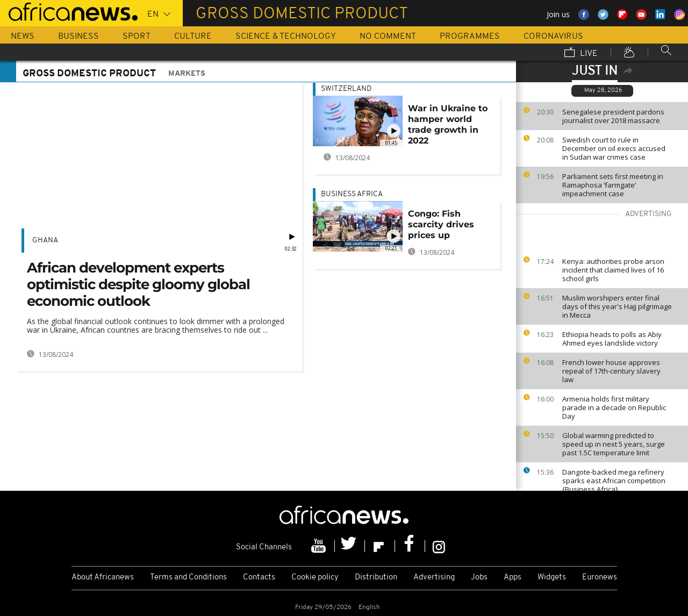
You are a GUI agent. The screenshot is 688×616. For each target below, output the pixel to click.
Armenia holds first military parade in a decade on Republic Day (614, 407)
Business (78, 37)
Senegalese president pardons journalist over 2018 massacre (613, 116)
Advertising (434, 578)
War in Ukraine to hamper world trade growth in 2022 (448, 124)
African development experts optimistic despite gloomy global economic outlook (138, 284)
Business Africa (352, 194)
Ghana (45, 241)
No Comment (388, 37)
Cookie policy (315, 578)
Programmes (470, 37)
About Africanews (103, 578)
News (23, 37)
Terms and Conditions (188, 578)
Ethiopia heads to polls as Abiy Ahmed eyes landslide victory (612, 339)
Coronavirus (553, 37)
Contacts (259, 578)
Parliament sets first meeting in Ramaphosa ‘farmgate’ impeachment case (613, 185)
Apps (513, 578)
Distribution (376, 578)
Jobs (479, 578)
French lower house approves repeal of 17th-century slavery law (611, 371)
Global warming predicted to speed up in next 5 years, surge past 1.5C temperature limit (614, 444)
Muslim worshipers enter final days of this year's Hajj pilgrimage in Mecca (617, 306)
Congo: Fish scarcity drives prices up (441, 224)
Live (581, 53)
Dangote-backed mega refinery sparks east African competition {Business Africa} (614, 481)
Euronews (600, 578)
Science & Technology (286, 37)
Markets (187, 74)
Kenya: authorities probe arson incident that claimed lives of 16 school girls (613, 270)
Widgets (552, 578)
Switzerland (346, 89)
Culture (193, 37)
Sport (137, 37)
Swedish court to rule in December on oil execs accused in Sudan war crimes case (614, 148)
